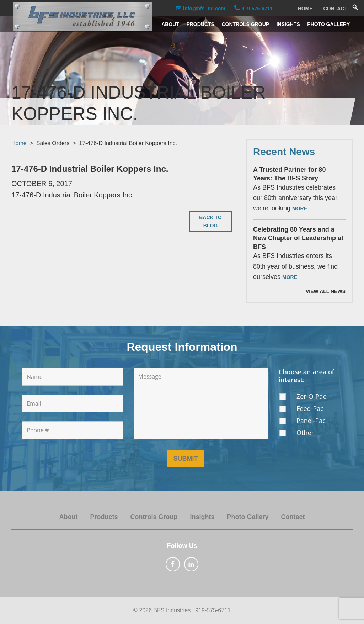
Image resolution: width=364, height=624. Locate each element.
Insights (202, 517)
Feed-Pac (310, 408)
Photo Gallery (248, 517)
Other (305, 433)
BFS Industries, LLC (82, 16)
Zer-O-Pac (311, 396)
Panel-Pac (311, 421)
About (68, 517)
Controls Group (154, 517)
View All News (326, 291)
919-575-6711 (255, 9)
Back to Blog (210, 221)
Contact (293, 517)
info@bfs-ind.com (203, 9)
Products (104, 517)
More (300, 208)
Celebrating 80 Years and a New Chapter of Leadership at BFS (298, 238)
